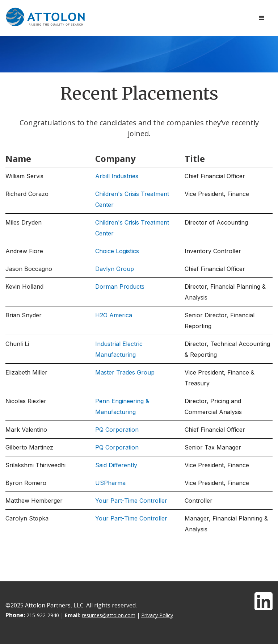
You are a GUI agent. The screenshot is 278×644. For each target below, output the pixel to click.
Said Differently (116, 465)
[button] (262, 18)
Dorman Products (120, 287)
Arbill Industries (117, 176)
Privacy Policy (157, 615)
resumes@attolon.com (109, 615)
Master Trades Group (125, 372)
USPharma (110, 483)
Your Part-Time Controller (131, 501)
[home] (45, 17)
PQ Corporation (117, 430)
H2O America (114, 315)
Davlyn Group (115, 269)
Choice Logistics (117, 251)
